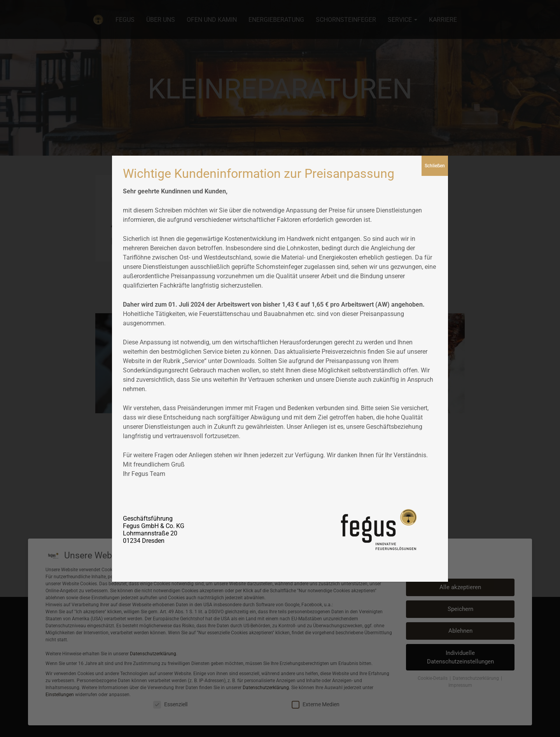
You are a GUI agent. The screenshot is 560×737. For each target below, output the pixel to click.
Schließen (435, 166)
